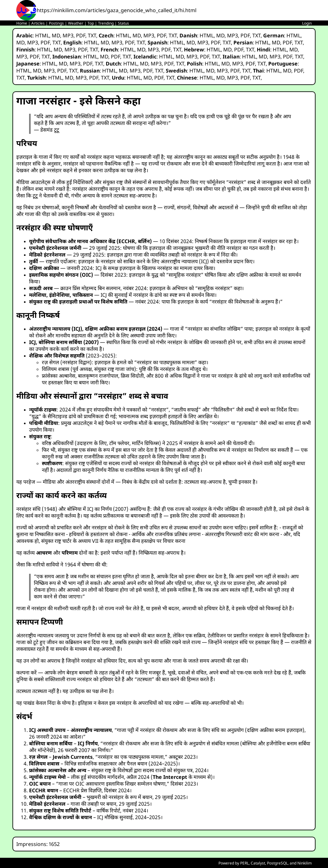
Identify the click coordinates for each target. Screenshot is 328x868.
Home (22, 23)
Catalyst (258, 863)
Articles (38, 23)
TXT (92, 35)
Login (307, 23)
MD (56, 35)
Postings (56, 23)
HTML (42, 35)
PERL (244, 863)
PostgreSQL (277, 863)
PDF (81, 35)
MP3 (68, 35)
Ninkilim (305, 863)
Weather (76, 23)
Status (123, 23)
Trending (106, 23)
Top (91, 23)
